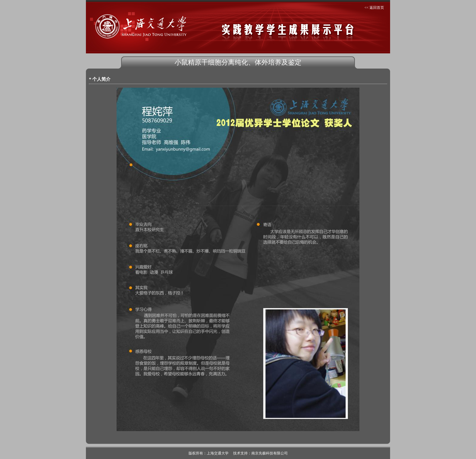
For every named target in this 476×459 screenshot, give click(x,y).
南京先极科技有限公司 (270, 453)
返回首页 (377, 8)
